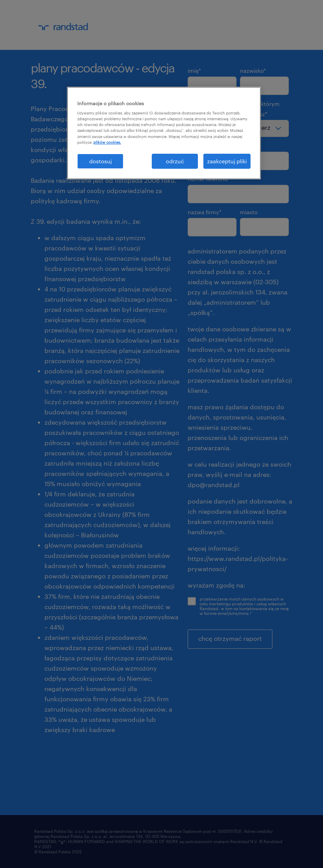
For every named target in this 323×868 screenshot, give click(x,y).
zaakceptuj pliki (227, 161)
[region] (164, 133)
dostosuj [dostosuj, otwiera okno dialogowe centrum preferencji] (100, 161)
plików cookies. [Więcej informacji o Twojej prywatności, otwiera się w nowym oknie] (107, 142)
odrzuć (175, 161)
